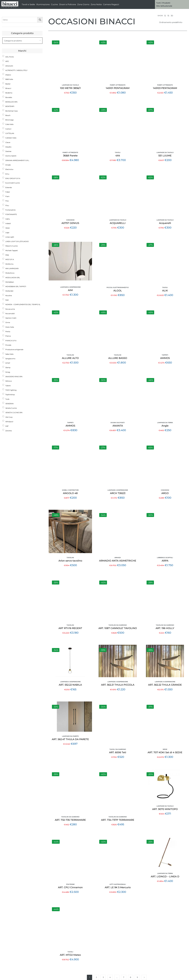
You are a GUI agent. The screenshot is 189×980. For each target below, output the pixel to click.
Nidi (7, 300)
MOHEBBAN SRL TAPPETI (16, 286)
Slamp (8, 367)
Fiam (7, 196)
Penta (8, 332)
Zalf (7, 426)
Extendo (9, 187)
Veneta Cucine (11, 408)
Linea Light (10, 237)
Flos (7, 201)
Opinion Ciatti (11, 318)
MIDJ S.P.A (10, 259)
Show (160, 16)
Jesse (7, 228)
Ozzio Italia (10, 327)
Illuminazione (43, 4)
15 (168, 16)
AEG (7, 61)
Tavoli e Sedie (28, 4)
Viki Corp (9, 417)
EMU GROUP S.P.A (13, 178)
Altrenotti (9, 66)
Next (144, 977)
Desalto (8, 147)
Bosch (8, 115)
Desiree (8, 151)
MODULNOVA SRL (13, 278)
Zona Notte (96, 4)
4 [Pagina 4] (110, 977)
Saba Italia (9, 354)
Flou (7, 205)
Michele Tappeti (12, 250)
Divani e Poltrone (68, 4)
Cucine (54, 4)
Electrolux (9, 169)
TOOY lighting (11, 390)
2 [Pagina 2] (96, 977)
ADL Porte (10, 57)
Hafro (8, 219)
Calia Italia (9, 124)
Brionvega (9, 120)
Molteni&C (9, 291)
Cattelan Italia (11, 138)
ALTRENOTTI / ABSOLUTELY (16, 70)
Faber (8, 192)
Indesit (8, 223)
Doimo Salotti (11, 156)
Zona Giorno (83, 4)
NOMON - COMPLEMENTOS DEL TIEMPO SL (23, 304)
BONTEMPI (10, 106)
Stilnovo (9, 381)
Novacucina (10, 309)
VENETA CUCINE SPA (14, 413)
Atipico (8, 75)
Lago (7, 232)
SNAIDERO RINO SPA (14, 377)
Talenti (8, 386)
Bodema (9, 93)
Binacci (8, 88)
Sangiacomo (10, 359)
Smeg (8, 372)
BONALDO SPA (11, 102)
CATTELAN (10, 133)
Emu (7, 174)
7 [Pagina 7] (124, 977)
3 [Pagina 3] (103, 977)
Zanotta (9, 431)
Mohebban (10, 282)
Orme (8, 322)
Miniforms (9, 264)
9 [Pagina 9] (137, 977)
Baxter (8, 84)
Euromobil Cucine (13, 183)
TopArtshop (10, 395)
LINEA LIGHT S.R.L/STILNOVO (17, 241)
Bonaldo (9, 97)
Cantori (8, 129)
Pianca (8, 336)
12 (165, 16)
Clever (8, 142)
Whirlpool (9, 422)
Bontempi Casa (12, 111)
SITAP (8, 363)
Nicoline (9, 296)
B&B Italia (9, 79)
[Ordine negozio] (172, 22)
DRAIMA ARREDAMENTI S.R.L (17, 160)
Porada (8, 345)
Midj (7, 255)
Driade (8, 165)
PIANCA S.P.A (11, 341)
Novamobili (10, 314)
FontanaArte (10, 210)
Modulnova (10, 273)
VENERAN (9, 404)
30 (172, 16)
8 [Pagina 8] (131, 977)
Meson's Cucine (12, 246)
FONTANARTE (11, 214)
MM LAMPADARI (12, 268)
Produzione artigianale (14, 349)
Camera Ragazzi (111, 4)
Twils (7, 399)
